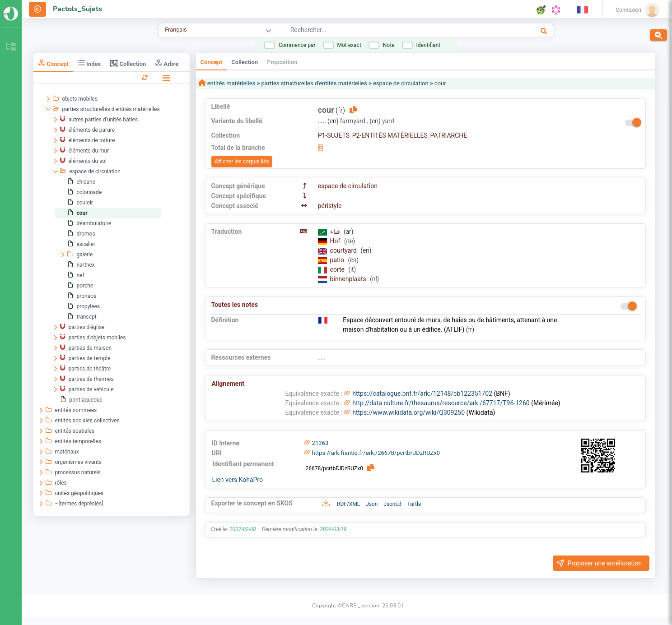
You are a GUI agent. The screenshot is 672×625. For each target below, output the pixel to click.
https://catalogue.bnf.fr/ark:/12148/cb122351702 (422, 394)
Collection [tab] (128, 63)
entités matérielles (231, 83)
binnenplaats (349, 279)
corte (338, 269)
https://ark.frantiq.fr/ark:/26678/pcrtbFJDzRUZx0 (376, 453)
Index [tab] (89, 63)
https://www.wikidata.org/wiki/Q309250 (408, 412)
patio (338, 260)
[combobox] (385, 31)
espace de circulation (401, 83)
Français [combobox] (176, 30)
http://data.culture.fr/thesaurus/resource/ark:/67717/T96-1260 (441, 403)
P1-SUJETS (334, 135)
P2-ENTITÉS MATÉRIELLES (390, 135)
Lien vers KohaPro (238, 480)
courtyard (344, 250)
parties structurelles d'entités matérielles (314, 83)
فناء (336, 231)
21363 (320, 443)
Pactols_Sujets (77, 9)
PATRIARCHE (448, 135)
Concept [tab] (53, 63)
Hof (336, 241)
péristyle (330, 206)
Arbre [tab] (167, 63)
